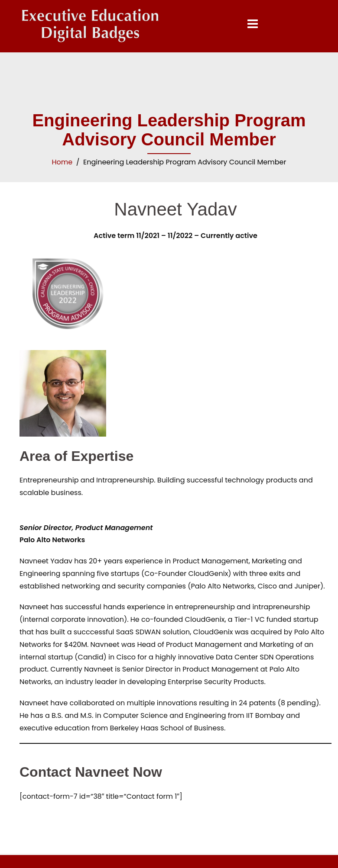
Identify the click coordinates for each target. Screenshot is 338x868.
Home (62, 162)
